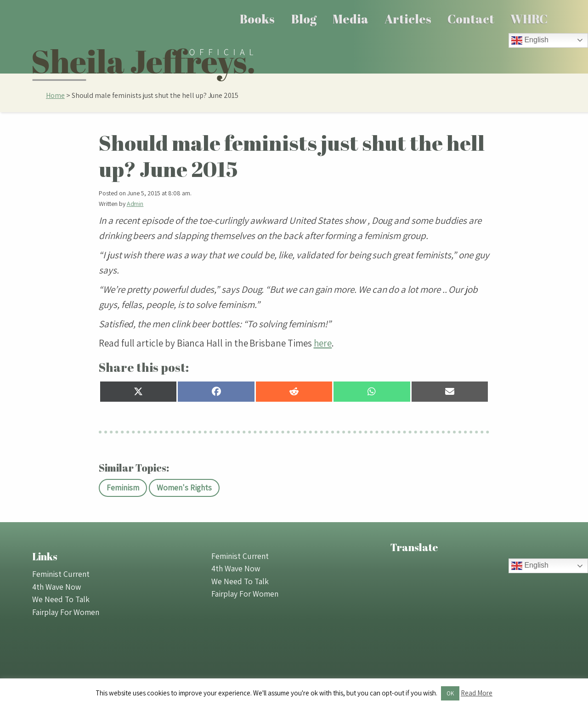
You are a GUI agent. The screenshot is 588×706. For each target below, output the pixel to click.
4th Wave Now (57, 587)
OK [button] (450, 693)
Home (55, 95)
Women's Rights (184, 487)
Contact (471, 19)
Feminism (123, 487)
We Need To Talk (61, 599)
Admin (135, 204)
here (323, 343)
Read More (477, 693)
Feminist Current (61, 574)
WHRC (529, 19)
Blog (304, 19)
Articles (408, 19)
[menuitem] (257, 19)
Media (351, 19)
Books (257, 19)
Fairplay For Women (66, 612)
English (530, 40)
